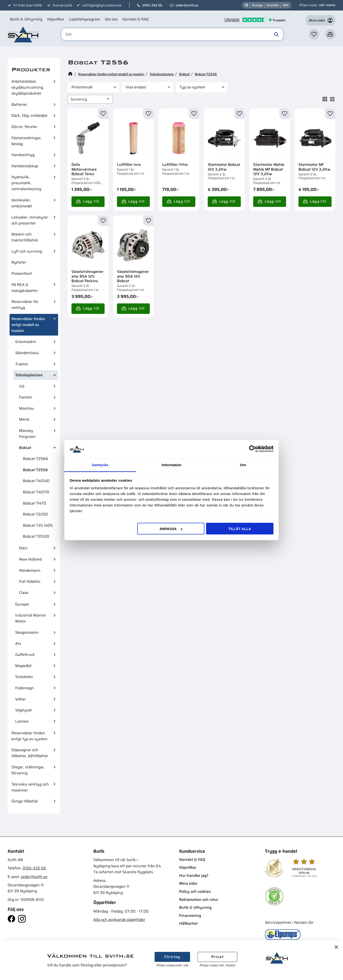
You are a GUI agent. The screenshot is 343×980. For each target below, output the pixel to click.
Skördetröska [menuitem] (27, 353)
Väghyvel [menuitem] (23, 710)
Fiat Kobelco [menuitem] (30, 581)
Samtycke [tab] (100, 465)
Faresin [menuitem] (26, 397)
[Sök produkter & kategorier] (172, 34)
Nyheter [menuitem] (19, 262)
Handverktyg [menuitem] (23, 155)
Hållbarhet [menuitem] (188, 923)
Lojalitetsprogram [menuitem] (85, 19)
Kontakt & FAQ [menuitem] (135, 19)
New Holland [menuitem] (30, 559)
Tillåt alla (240, 529)
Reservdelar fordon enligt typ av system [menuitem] (29, 736)
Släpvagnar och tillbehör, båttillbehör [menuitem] (30, 753)
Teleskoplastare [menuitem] (29, 375)
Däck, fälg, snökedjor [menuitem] (30, 115)
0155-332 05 (152, 5)
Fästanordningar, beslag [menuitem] (27, 141)
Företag (172, 957)
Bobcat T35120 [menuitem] (36, 536)
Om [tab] (243, 465)
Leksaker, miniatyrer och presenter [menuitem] (30, 220)
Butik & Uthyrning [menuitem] (26, 19)
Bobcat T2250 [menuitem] (35, 514)
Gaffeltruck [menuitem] (25, 655)
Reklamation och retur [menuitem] (199, 900)
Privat (217, 957)
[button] (314, 34)
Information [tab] (172, 465)
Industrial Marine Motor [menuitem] (30, 618)
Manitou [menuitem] (27, 408)
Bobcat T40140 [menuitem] (36, 481)
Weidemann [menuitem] (30, 570)
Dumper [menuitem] (22, 604)
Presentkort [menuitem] (22, 273)
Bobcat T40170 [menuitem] (36, 492)
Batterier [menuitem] (19, 105)
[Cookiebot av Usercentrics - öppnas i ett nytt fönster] (253, 449)
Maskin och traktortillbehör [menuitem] (25, 237)
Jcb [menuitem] (22, 386)
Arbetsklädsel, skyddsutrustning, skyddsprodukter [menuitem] (28, 87)
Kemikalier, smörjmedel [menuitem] (22, 203)
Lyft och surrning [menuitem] (27, 251)
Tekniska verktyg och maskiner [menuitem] (30, 787)
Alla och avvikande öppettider (119, 920)
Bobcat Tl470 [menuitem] (35, 503)
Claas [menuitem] (24, 593)
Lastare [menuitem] (22, 721)
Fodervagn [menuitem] (25, 688)
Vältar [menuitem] (20, 699)
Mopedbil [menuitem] (23, 666)
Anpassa (171, 529)
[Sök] (276, 34)
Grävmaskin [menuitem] (26, 342)
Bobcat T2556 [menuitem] (35, 470)
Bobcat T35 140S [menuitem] (38, 525)
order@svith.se (187, 5)
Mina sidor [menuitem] (188, 883)
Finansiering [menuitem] (190, 916)
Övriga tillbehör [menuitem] (25, 801)
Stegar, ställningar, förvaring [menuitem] (28, 770)
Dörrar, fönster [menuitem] (24, 127)
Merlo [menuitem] (24, 419)
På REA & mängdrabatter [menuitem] (25, 288)
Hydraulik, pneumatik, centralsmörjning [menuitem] (26, 183)
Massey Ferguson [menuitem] (27, 434)
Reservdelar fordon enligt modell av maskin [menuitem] (28, 325)
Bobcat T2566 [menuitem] (35, 459)
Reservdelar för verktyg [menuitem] (25, 305)
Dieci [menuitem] (23, 548)
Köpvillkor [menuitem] (56, 19)
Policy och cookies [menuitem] (195, 891)
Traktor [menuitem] (22, 364)
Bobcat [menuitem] (25, 448)
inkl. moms (327, 5)
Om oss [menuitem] (111, 19)
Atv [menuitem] (18, 644)
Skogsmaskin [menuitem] (27, 632)
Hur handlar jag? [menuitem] (194, 875)
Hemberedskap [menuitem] (25, 166)
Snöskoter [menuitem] (24, 677)
